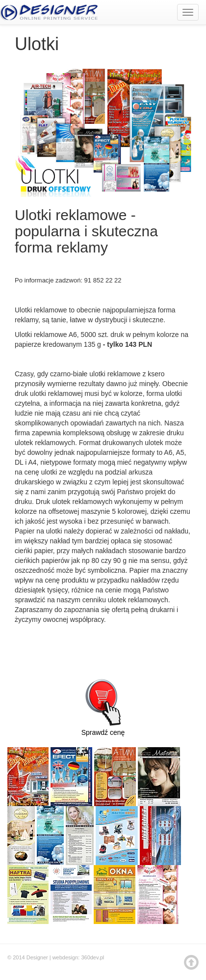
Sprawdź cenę (103, 703)
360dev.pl (92, 957)
